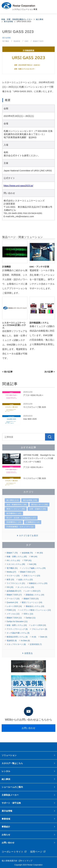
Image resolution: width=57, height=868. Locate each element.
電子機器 (6, 41)
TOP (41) (28, 560)
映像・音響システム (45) (17, 557)
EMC (27, 41)
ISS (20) (10, 587)
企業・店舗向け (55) (38, 509)
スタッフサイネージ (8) (16, 644)
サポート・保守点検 (11, 803)
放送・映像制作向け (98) (17, 505)
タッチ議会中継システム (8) (18, 633)
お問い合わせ (29, 728)
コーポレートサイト (12, 852)
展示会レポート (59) (39, 505)
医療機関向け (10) (14, 522)
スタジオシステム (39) (16, 564)
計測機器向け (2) (33, 522)
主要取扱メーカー (10, 795)
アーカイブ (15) (13, 599)
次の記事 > (50, 372)
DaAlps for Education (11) (17, 622)
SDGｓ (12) (28, 614)
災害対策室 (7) (36, 644)
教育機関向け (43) (14, 513)
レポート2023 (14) (14, 606)
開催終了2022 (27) (28, 572)
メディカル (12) (13, 614)
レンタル (6, 771)
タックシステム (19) (26, 587)
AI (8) (34, 637)
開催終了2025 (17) (14, 595)
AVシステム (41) (13, 560)
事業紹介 (6, 827)
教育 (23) (10, 580)
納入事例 (6, 779)
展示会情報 (6, 38)
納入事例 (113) (13, 500)
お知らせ (6, 835)
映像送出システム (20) (38, 583)
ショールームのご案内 (12, 787)
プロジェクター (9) (39, 629)
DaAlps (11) (31, 618)
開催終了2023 (38, 41)
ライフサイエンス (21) (16, 583)
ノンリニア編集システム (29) (34, 568)
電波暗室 (17, 41)
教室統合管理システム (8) (17, 637)
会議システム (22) (26, 580)
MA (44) (34, 557)
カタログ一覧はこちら (12, 763)
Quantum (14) (12, 602)
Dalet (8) (44, 637)
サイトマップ (26, 861)
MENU (51, 7)
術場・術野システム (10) (17, 625)
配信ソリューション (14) (32, 602)
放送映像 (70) (27, 553)
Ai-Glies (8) (25, 641)
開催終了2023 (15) (31, 599)
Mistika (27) (11, 572)
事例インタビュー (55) (16, 509)
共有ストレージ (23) (32, 576)
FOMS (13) (11, 610)
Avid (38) (33, 564)
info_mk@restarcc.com (22, 216)
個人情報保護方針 (10, 861)
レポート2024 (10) (38, 625)
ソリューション (9, 755)
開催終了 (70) (12, 553)
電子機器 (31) (12, 568)
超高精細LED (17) (14, 591)
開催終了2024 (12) (14, 618)
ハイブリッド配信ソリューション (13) (35, 610)
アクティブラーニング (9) (17, 629)
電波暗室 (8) (12, 641)
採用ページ (36, 852)
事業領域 (6, 819)
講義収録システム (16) (35, 595)
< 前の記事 (7, 372)
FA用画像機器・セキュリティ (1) (20, 527)
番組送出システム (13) (35, 606)
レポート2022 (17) (33, 591)
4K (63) (40, 553)
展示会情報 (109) (30, 500)
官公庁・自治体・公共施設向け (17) (21, 518)
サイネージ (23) (13, 576)
